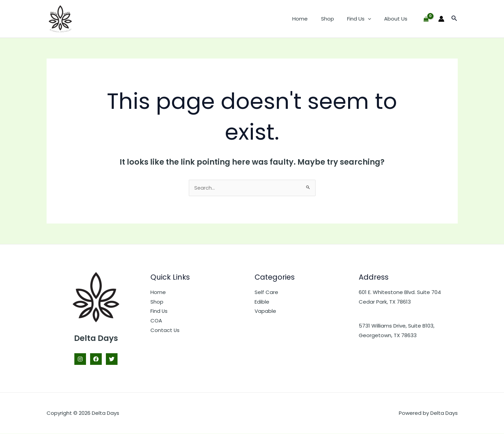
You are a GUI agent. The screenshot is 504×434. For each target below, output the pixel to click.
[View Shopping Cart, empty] (426, 19)
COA (156, 321)
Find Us (363, 19)
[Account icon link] (441, 19)
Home (310, 19)
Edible (262, 302)
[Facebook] (96, 359)
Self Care (266, 292)
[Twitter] (112, 359)
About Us (397, 19)
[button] (372, 19)
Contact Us (165, 330)
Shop (334, 19)
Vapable (265, 312)
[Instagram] (80, 359)
